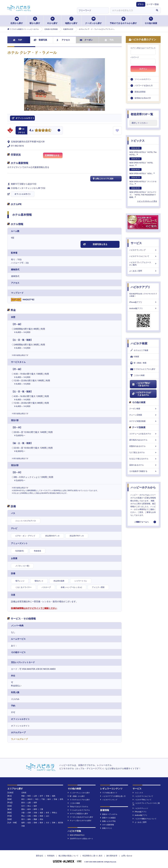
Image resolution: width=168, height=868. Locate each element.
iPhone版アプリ (143, 302)
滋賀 (41, 813)
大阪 (23, 813)
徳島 (29, 819)
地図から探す (71, 21)
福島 (54, 796)
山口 (48, 816)
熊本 (41, 823)
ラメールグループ (19, 739)
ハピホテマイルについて (143, 256)
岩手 (41, 796)
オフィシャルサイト (23, 194)
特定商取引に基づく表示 (92, 856)
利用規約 (51, 856)
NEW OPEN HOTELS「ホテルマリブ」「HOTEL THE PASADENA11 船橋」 (143, 192)
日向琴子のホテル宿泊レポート (80, 839)
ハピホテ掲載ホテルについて (145, 819)
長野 (35, 803)
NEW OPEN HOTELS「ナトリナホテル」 (143, 181)
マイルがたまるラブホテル (79, 810)
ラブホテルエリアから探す (143, 369)
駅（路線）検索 (138, 363)
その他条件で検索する (143, 471)
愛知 (23, 809)
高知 (41, 819)
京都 (35, 813)
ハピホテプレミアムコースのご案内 (143, 264)
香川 (23, 819)
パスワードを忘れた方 (144, 86)
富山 (29, 806)
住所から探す (17, 21)
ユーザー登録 (152, 4)
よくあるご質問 (143, 271)
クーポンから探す (93, 21)
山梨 (29, 803)
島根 (41, 816)
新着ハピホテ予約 (108, 821)
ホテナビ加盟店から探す (78, 814)
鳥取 (35, 816)
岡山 (23, 816)
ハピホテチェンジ (140, 808)
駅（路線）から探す (76, 796)
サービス (136, 243)
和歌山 (54, 813)
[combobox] (132, 10)
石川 (23, 806)
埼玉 (37, 799)
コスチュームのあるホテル (143, 434)
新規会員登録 (140, 92)
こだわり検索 (137, 375)
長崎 (35, 823)
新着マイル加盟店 (108, 818)
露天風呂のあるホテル (143, 440)
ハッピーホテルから (143, 487)
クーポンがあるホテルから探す (80, 817)
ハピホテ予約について (142, 800)
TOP (17, 40)
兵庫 (29, 813)
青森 (23, 796)
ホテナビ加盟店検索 (143, 421)
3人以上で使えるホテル (143, 459)
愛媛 (35, 819)
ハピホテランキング (143, 250)
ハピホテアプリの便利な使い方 (113, 796)
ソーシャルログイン (143, 79)
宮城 (48, 796)
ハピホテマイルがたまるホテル (141, 394)
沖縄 (23, 826)
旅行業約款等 (112, 856)
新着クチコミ (106, 828)
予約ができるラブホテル (78, 807)
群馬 (61, 799)
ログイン (143, 69)
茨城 (55, 799)
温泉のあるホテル (143, 465)
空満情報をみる (54, 156)
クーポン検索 (143, 409)
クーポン (86, 40)
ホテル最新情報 (107, 825)
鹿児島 (61, 823)
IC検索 (135, 357)
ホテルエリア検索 (139, 350)
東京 (23, 799)
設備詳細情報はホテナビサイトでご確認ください (34, 608)
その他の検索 (151, 21)
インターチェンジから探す (79, 793)
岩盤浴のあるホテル (143, 446)
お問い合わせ (127, 856)
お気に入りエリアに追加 (103, 179)
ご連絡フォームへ (142, 522)
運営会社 (40, 856)
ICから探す (52, 21)
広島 (29, 816)
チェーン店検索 (143, 415)
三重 (41, 809)
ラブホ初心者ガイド (109, 793)
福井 (35, 806)
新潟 (23, 803)
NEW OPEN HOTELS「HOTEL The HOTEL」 (143, 151)
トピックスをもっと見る (147, 201)
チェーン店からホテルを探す (80, 821)
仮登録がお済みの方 (143, 98)
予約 (109, 40)
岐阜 (29, 809)
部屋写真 (40, 40)
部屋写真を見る (95, 244)
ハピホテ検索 (139, 343)
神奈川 (30, 799)
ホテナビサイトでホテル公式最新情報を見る (28, 167)
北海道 (24, 793)
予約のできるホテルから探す (123, 21)
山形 (35, 796)
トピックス (138, 141)
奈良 (48, 813)
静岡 (35, 809)
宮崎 (54, 823)
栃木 (49, 799)
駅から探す (35, 21)
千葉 (43, 799)
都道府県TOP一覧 (142, 114)
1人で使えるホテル (143, 452)
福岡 (23, 823)
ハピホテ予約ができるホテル (141, 384)
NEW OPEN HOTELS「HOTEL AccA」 (141, 162)
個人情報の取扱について (68, 856)
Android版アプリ (143, 308)
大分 (48, 823)
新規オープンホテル (109, 814)
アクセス (63, 40)
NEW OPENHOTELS (76, 835)
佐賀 (29, 823)
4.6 (31, 131)
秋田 (29, 796)
